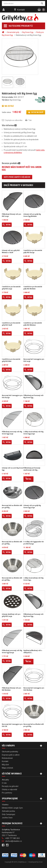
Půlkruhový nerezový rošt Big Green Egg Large (12, 433)
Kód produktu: (8, 97)
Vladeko (5, 805)
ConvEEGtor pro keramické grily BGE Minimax (33, 324)
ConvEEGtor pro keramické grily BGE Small (11, 324)
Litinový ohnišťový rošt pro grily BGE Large (11, 615)
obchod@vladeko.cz (14, 841)
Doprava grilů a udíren (11, 755)
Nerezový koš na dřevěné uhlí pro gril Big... (12, 506)
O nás (4, 783)
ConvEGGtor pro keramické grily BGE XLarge (33, 251)
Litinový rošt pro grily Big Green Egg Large (32, 506)
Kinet (41, 862)
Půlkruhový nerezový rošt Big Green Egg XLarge (12, 651)
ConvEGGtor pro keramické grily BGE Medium (33, 288)
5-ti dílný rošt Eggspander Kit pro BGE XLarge (34, 543)
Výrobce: (6, 100)
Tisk (30, 120)
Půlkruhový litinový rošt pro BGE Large (11, 215)
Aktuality (5, 780)
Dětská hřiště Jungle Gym (12, 808)
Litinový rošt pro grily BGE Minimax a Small (11, 251)
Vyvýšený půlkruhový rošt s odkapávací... (33, 651)
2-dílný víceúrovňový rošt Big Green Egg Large (33, 433)
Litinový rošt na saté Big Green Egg (13, 469)
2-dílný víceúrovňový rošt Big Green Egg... (33, 579)
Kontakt (21, 10)
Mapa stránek (7, 768)
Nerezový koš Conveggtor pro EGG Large (34, 360)
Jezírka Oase (7, 818)
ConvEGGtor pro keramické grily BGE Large (11, 288)
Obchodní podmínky (10, 752)
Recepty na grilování (10, 786)
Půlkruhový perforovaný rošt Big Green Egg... (33, 396)
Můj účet (5, 765)
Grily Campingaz (9, 814)
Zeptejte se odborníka (14, 120)
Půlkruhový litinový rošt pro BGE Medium (11, 689)
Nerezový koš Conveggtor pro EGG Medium (34, 689)
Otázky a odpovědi (9, 789)
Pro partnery (7, 793)
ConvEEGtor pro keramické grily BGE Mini (11, 360)
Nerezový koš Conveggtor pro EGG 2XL (12, 725)
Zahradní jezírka (8, 811)
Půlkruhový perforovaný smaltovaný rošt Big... (32, 469)
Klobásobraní (7, 758)
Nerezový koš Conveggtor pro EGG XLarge (12, 396)
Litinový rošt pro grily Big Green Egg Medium (32, 215)
